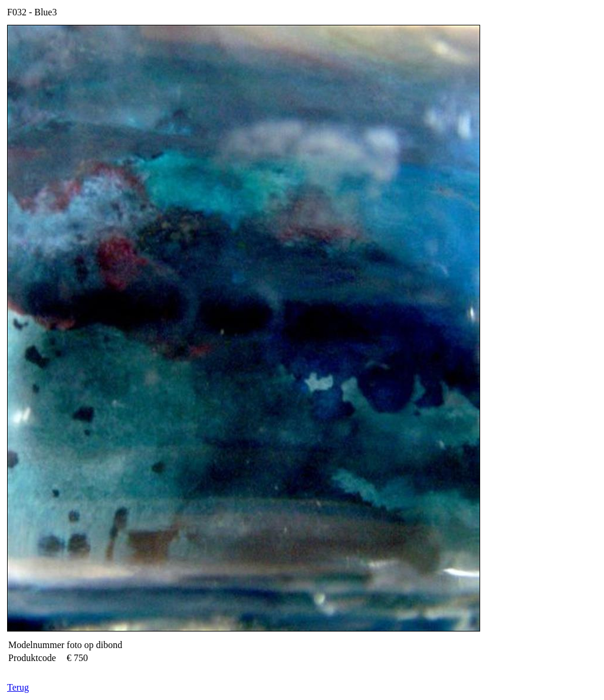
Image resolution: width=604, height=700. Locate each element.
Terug (18, 687)
